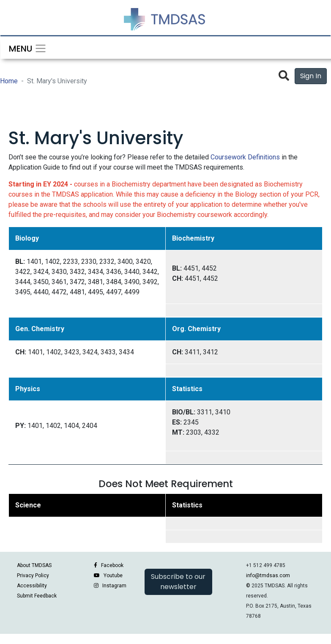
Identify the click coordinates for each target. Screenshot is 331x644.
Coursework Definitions (245, 157)
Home (9, 81)
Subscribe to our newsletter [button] (178, 582)
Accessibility (32, 586)
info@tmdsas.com (268, 575)
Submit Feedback (37, 596)
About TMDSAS (34, 565)
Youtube (113, 575)
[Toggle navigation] (25, 48)
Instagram (114, 586)
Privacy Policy (33, 575)
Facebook (112, 565)
